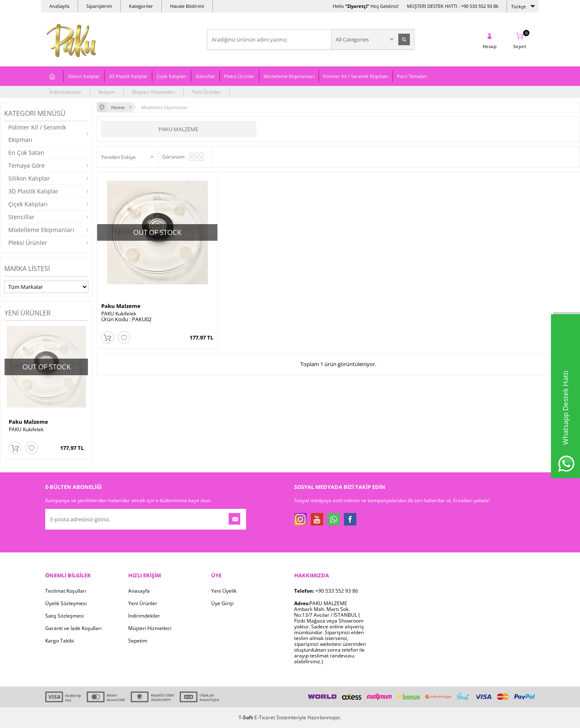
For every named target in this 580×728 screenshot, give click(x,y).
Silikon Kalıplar (84, 76)
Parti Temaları (412, 76)
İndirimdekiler (65, 92)
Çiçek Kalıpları (172, 76)
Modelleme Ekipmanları (289, 76)
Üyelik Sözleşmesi (66, 603)
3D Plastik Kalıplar (128, 76)
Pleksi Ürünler (239, 76)
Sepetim (138, 641)
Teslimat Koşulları (66, 591)
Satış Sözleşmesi (65, 616)
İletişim (107, 92)
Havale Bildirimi (187, 6)
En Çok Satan (26, 153)
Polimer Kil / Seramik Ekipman (356, 76)
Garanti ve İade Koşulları (73, 628)
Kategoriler (141, 6)
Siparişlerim (99, 6)
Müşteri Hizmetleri (154, 92)
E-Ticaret (265, 717)
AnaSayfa (59, 6)
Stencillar (205, 76)
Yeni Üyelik (224, 591)
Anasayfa (139, 591)
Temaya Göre (27, 165)
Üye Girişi (222, 603)
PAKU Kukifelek (26, 430)
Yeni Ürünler (207, 92)
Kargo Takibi (60, 641)
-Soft (246, 717)
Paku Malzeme (28, 422)
